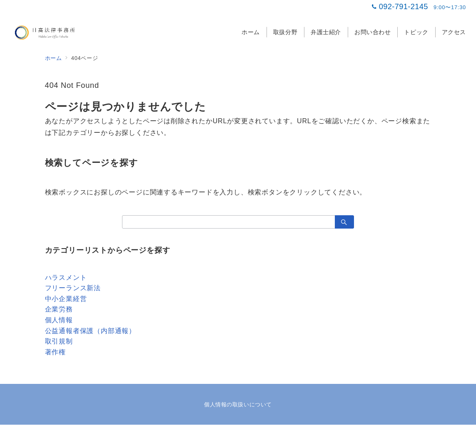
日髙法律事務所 (247, 437)
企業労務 (59, 309)
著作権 (55, 352)
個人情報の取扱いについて (238, 404)
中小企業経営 (66, 299)
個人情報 (59, 320)
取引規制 (59, 341)
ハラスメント (66, 278)
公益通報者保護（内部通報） (90, 331)
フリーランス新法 (73, 288)
